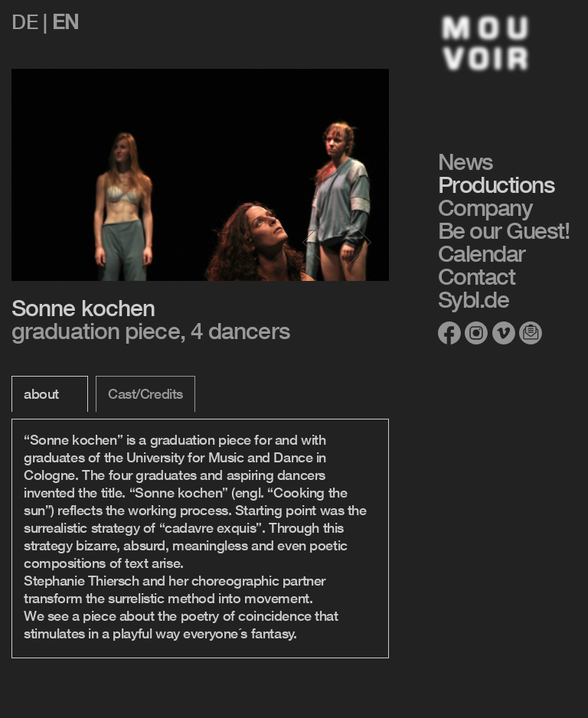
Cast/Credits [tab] (145, 393)
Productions (497, 184)
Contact (477, 276)
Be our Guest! (504, 230)
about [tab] (41, 393)
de (24, 22)
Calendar (482, 253)
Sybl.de (474, 299)
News (465, 162)
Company (485, 207)
